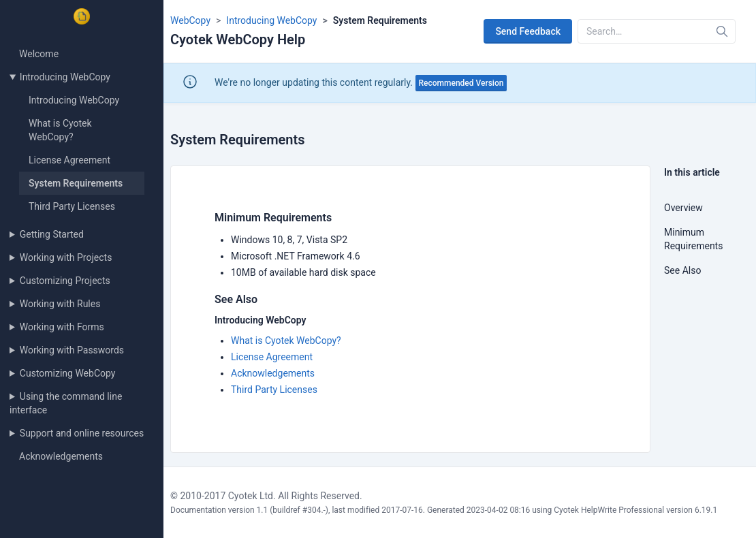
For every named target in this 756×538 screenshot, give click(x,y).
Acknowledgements (61, 456)
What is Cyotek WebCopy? (286, 341)
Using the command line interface (66, 403)
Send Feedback (528, 31)
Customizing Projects (65, 281)
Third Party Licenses (72, 206)
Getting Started (52, 234)
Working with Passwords (72, 350)
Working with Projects (66, 257)
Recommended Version (461, 83)
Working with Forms (62, 327)
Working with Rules (60, 304)
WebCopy (190, 20)
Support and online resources (82, 433)
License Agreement (69, 160)
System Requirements (76, 183)
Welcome (39, 54)
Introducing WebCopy (65, 77)
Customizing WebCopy (68, 373)
